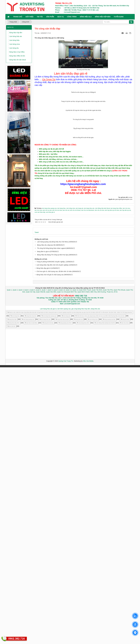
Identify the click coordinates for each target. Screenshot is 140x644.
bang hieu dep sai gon (62, 596)
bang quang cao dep (109, 596)
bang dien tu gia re (43, 528)
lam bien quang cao (64, 585)
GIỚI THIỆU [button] (29, 17)
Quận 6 (38, 567)
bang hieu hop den (31, 593)
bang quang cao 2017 (65, 600)
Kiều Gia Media (88, 638)
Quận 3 (21, 567)
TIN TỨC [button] (40, 17)
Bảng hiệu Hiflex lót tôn (17, 56)
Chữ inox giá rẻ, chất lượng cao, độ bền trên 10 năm (54, 548)
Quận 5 (33, 567)
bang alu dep (125, 596)
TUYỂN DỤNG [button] (119, 17)
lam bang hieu (15, 593)
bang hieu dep (12, 596)
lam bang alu (66, 593)
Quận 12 (75, 567)
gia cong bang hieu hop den (81, 585)
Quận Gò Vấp (31, 569)
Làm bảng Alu (14, 48)
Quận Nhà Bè (41, 569)
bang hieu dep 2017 (14, 600)
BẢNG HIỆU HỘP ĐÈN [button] (103, 17)
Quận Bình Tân (72, 569)
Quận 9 (56, 567)
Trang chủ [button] (18, 17)
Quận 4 (27, 567)
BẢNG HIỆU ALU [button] (86, 17)
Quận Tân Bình (97, 567)
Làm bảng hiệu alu (16, 36)
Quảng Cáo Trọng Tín (66, 638)
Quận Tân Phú (108, 567)
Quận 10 (62, 567)
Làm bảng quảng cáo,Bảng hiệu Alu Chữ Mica (53, 518)
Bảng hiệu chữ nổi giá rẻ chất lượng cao (50, 551)
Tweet (37, 509)
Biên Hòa (93, 569)
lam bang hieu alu (45, 596)
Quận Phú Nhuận (120, 567)
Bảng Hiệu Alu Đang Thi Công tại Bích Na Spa (53, 531)
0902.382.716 (17, 639)
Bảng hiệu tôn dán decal (18, 60)
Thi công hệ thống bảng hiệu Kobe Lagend (51, 525)
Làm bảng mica (15, 44)
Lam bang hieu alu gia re (48, 585)
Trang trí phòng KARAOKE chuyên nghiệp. (51, 538)
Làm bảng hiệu (14, 40)
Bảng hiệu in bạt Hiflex (17, 52)
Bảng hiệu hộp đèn (16, 33)
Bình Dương (102, 569)
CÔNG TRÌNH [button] (72, 17)
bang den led (79, 596)
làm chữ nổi (11, 603)
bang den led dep (48, 600)
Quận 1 (9, 567)
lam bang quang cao (28, 596)
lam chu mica (124, 600)
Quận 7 (44, 567)
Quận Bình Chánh (84, 569)
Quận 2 (15, 567)
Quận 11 (69, 567)
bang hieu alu (95, 585)
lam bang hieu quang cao (49, 593)
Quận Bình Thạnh (85, 567)
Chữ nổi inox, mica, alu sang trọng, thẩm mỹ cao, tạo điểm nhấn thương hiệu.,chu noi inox (100, 593)
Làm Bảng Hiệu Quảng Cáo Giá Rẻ (105, 600)
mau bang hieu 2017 (83, 600)
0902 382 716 (81, 572)
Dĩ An (116, 569)
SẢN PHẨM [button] (50, 17)
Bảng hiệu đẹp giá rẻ (44, 545)
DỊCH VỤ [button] (61, 17)
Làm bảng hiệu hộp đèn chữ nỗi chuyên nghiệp (52, 542)
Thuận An (110, 569)
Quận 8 (50, 567)
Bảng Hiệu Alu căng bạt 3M (46, 522)
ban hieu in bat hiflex (31, 600)
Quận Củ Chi (62, 569)
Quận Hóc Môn (51, 569)
